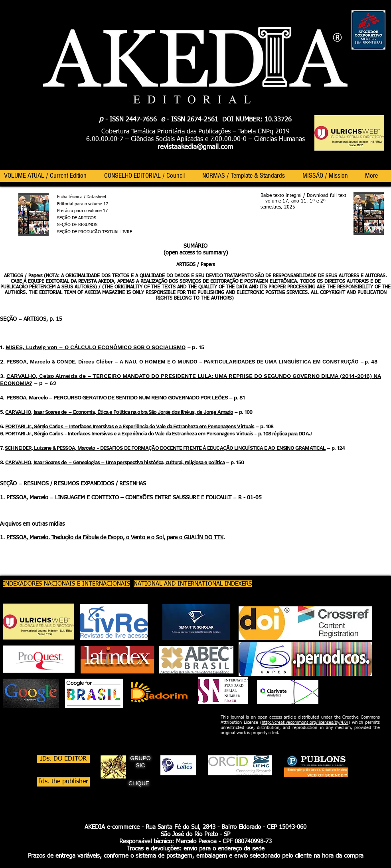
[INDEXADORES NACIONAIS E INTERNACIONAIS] (66, 584)
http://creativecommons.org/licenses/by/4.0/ (305, 722)
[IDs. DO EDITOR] (63, 759)
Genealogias (86, 462)
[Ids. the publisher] (63, 782)
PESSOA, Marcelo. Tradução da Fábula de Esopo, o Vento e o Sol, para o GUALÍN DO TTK (115, 538)
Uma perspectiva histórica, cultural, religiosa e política (165, 462)
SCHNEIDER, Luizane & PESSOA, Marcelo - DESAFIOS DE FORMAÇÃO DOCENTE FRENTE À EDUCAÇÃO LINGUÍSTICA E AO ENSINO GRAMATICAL (165, 448)
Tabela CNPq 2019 (264, 132)
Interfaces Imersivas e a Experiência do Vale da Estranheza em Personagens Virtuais (161, 426)
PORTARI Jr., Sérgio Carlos (35, 426)
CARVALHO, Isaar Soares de (37, 412)
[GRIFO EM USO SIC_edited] (113, 767)
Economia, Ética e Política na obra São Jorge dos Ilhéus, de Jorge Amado (152, 412)
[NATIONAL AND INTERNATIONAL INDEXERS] (193, 584)
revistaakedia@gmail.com (195, 147)
